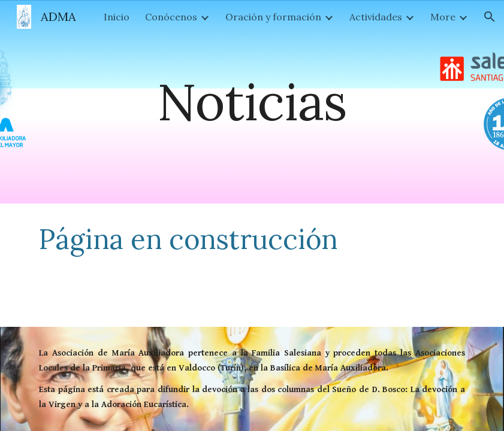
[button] (490, 17)
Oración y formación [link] (273, 17)
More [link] (443, 17)
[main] (252, 101)
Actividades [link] (376, 17)
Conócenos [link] (171, 17)
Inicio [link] (117, 17)
